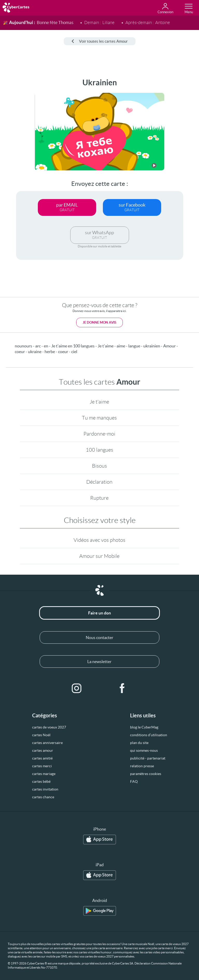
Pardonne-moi (99, 434)
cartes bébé (41, 781)
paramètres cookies (146, 774)
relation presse (142, 766)
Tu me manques (99, 418)
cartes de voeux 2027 (49, 727)
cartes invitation (45, 789)
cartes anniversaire (47, 743)
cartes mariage (44, 774)
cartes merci (42, 766)
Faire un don (99, 613)
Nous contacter (99, 637)
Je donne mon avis (99, 322)
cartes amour (43, 750)
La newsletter (99, 662)
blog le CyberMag (144, 727)
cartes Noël (41, 735)
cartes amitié (42, 758)
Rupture (99, 498)
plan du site (139, 743)
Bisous (99, 466)
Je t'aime (99, 402)
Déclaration (99, 482)
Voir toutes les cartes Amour (100, 41)
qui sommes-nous (144, 750)
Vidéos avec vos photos (99, 540)
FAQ (134, 781)
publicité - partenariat (148, 758)
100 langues (99, 450)
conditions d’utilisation (149, 735)
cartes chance (43, 797)
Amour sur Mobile (99, 556)
